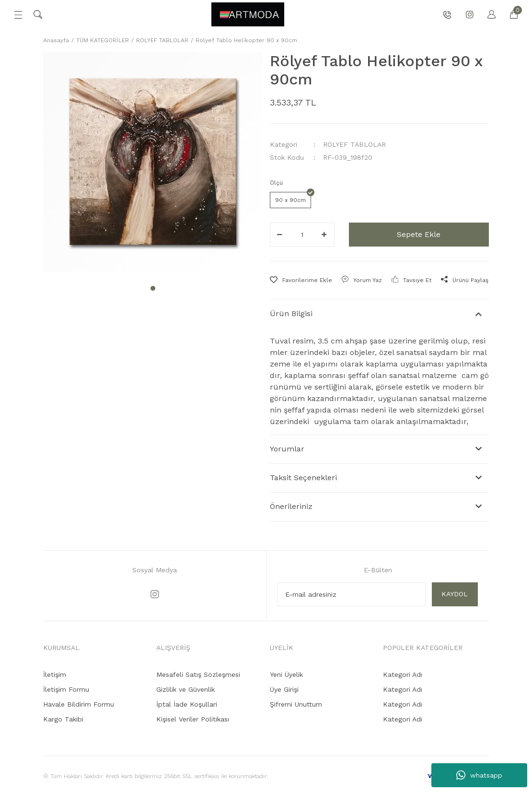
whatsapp (479, 775)
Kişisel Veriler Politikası (193, 719)
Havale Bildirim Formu (79, 704)
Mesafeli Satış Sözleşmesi (198, 674)
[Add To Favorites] (301, 280)
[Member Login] (487, 14)
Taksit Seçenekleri (303, 478)
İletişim (55, 674)
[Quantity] (302, 235)
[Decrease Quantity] (280, 235)
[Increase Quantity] (324, 235)
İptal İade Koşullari (187, 704)
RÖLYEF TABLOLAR (354, 144)
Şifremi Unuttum (296, 704)
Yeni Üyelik (286, 674)
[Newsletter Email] (352, 594)
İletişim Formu (66, 689)
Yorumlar (287, 449)
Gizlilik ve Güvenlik (185, 689)
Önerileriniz (291, 506)
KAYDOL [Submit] (455, 594)
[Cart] (509, 14)
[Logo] (248, 14)
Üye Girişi (284, 689)
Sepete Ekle (419, 234)
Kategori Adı (403, 674)
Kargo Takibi (63, 719)
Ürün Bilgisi (291, 313)
